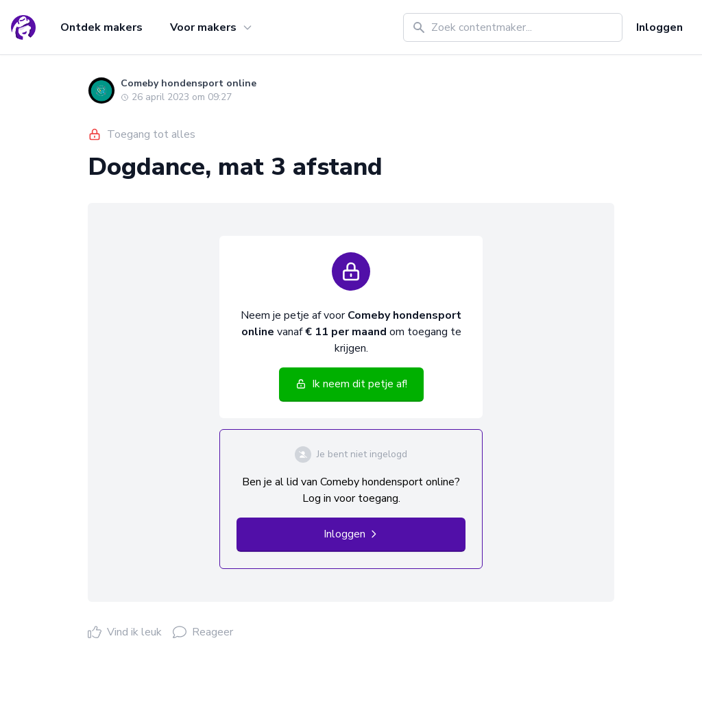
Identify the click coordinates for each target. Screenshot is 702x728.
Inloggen (659, 27)
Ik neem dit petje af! (351, 384)
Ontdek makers (101, 27)
